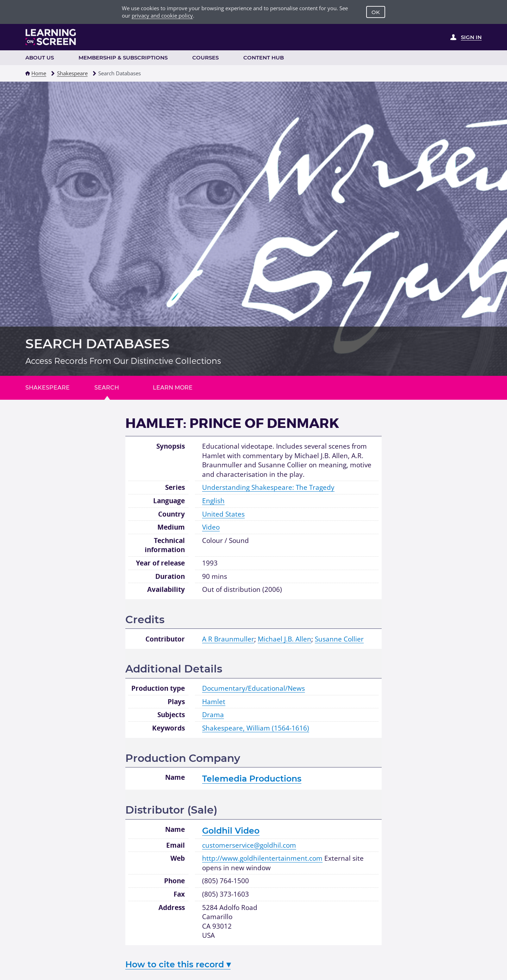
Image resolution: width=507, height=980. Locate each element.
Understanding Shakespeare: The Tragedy (268, 487)
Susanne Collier (339, 639)
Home (39, 73)
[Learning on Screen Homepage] (51, 37)
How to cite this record (178, 964)
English (213, 501)
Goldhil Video (231, 831)
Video (211, 527)
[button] (28, 73)
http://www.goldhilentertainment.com (262, 858)
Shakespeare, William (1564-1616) (256, 728)
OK (376, 12)
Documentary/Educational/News (254, 688)
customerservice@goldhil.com (249, 845)
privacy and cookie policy (162, 15)
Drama (213, 715)
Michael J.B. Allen (284, 639)
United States (223, 514)
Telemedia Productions (252, 779)
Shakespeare (72, 73)
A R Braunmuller (228, 639)
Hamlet (214, 702)
